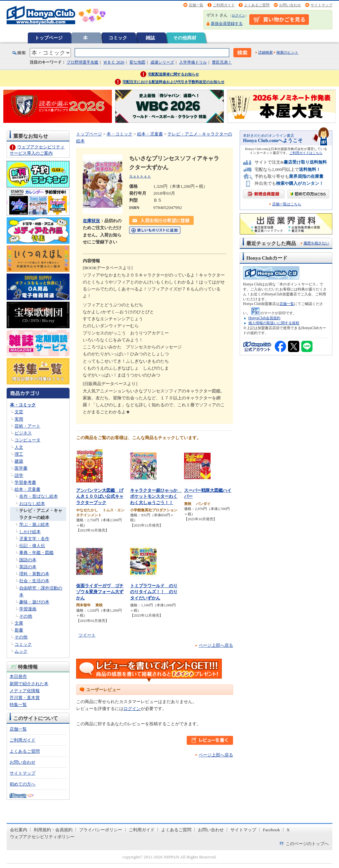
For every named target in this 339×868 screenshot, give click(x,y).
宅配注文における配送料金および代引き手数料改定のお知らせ (173, 82)
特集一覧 (18, 705)
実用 (19, 419)
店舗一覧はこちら (287, 204)
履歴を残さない (316, 243)
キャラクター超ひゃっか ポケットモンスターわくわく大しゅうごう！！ (156, 496)
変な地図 (137, 62)
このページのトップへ (307, 844)
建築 (19, 461)
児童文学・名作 (34, 539)
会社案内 (19, 830)
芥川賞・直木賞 (25, 698)
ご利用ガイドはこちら (306, 153)
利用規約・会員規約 (53, 830)
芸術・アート (27, 426)
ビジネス (23, 433)
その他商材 (185, 38)
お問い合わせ (290, 5)
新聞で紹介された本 (29, 684)
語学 (19, 475)
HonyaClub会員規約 (264, 318)
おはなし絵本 (32, 504)
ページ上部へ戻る (216, 645)
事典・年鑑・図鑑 (36, 553)
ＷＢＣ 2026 (114, 62)
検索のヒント (287, 52)
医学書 (21, 468)
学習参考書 (25, 482)
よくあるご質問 (257, 5)
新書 (19, 630)
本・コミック (23, 405)
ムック (21, 651)
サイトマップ (321, 5)
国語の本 (28, 560)
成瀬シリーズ (162, 62)
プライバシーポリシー (101, 830)
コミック (118, 38)
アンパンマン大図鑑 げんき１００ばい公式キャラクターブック (100, 496)
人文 (19, 447)
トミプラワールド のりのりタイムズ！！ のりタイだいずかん (154, 592)
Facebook (271, 830)
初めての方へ (23, 784)
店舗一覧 (196, 5)
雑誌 (150, 38)
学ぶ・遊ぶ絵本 (34, 524)
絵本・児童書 (27, 489)
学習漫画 (28, 609)
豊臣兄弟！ (222, 62)
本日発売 (18, 676)
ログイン (238, 15)
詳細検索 (266, 52)
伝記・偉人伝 (32, 546)
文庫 (19, 623)
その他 (26, 616)
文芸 (19, 412)
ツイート (87, 635)
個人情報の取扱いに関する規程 (274, 323)
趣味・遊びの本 (34, 602)
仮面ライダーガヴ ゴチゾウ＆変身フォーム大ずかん (100, 592)
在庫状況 (91, 221)
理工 (19, 454)
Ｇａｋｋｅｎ (140, 176)
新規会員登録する (227, 24)
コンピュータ (27, 440)
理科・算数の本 (34, 574)
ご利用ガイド (224, 5)
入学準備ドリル (193, 62)
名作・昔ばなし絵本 (39, 496)
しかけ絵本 (30, 532)
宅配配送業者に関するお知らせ (173, 74)
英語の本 (28, 567)
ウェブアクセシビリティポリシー (42, 837)
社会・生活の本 (34, 581)
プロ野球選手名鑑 (82, 62)
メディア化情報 (25, 691)
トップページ (49, 38)
